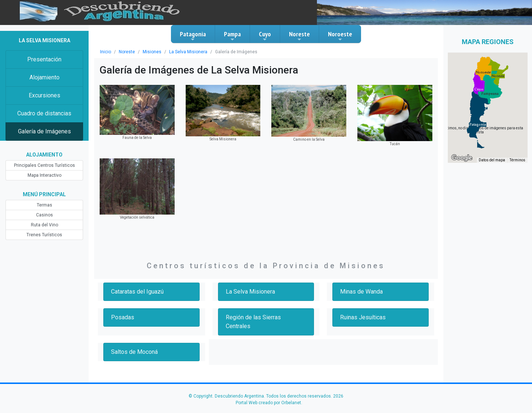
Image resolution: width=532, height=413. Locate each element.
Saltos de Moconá (134, 352)
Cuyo (265, 36)
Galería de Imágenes (44, 131)
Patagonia (193, 36)
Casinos (44, 215)
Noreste (299, 36)
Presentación (44, 59)
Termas (44, 205)
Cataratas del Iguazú (137, 292)
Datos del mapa (492, 160)
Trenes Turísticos (44, 235)
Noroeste (340, 36)
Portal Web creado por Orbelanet (268, 403)
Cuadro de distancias (44, 113)
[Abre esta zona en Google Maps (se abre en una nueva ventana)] (462, 158)
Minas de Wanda (361, 292)
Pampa (232, 36)
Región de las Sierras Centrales (253, 322)
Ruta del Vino (44, 225)
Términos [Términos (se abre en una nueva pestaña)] (517, 160)
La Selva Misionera (188, 52)
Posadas (123, 317)
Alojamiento (44, 77)
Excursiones (44, 95)
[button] (478, 125)
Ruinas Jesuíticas (363, 317)
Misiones (152, 52)
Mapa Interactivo (44, 175)
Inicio (106, 52)
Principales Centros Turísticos (44, 165)
